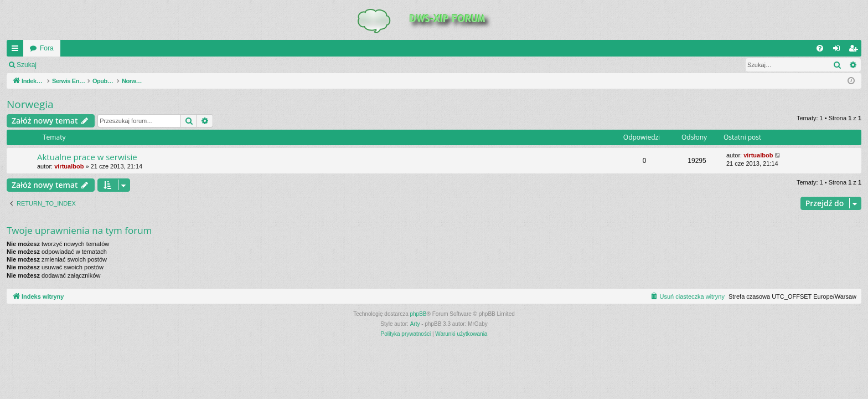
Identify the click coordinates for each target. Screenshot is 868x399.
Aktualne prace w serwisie (87, 157)
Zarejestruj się (122, 65)
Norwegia (30, 104)
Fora (47, 48)
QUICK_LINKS (17, 50)
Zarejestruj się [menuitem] (855, 50)
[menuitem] (820, 48)
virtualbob (69, 166)
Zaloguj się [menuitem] (839, 50)
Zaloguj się (69, 65)
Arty (415, 324)
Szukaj (27, 65)
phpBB (418, 314)
